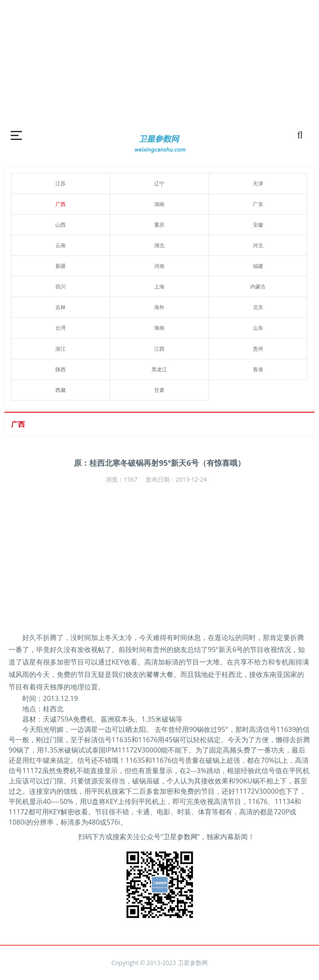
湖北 (159, 245)
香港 (258, 369)
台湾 (61, 328)
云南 (61, 245)
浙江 (61, 349)
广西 (61, 204)
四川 (61, 287)
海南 (159, 328)
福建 (258, 266)
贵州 (258, 349)
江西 (159, 349)
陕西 (61, 369)
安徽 (258, 225)
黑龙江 (159, 369)
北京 (258, 307)
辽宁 (159, 184)
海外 (159, 307)
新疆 (61, 266)
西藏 (61, 390)
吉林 (61, 307)
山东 (258, 328)
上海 (159, 287)
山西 (61, 225)
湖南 (159, 204)
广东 (258, 204)
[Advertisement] (159, 60)
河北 (258, 245)
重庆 (159, 225)
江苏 (61, 184)
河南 (159, 266)
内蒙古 (258, 287)
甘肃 (159, 390)
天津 (258, 184)
